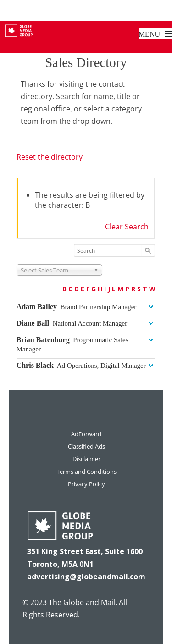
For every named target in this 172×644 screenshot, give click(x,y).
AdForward (86, 434)
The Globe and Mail (82, 602)
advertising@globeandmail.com (86, 577)
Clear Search (127, 227)
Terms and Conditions (86, 472)
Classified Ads (86, 446)
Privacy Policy (86, 484)
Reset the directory (50, 157)
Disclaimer (86, 459)
